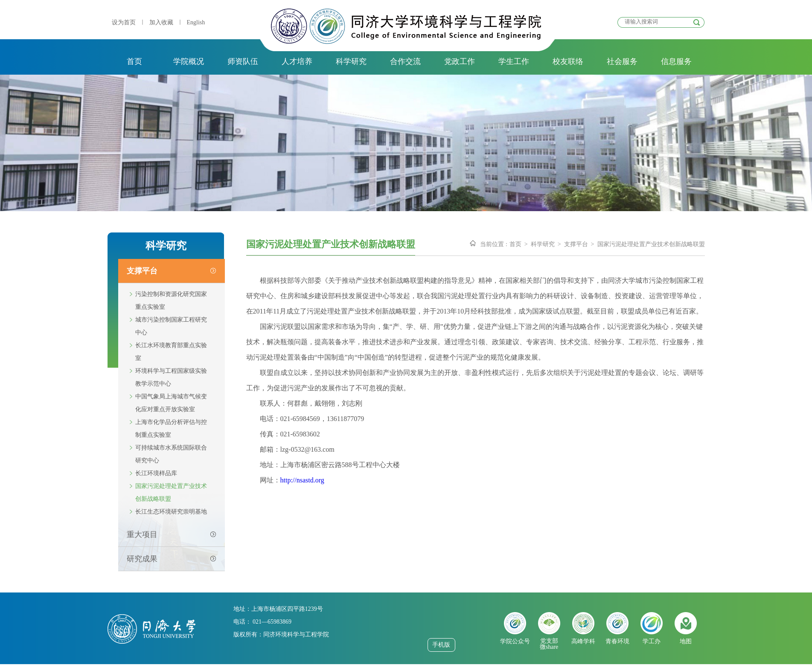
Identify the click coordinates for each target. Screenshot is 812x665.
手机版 (441, 645)
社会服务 (622, 61)
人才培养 (297, 61)
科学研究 (351, 61)
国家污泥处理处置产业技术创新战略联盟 (171, 492)
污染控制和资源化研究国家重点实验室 (171, 301)
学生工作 (514, 61)
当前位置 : (493, 244)
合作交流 (405, 61)
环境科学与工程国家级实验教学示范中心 (171, 377)
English (196, 22)
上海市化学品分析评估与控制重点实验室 (171, 428)
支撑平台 (576, 244)
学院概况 (189, 61)
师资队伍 (243, 61)
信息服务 (676, 61)
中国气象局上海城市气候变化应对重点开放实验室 (171, 403)
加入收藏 (161, 22)
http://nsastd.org (302, 480)
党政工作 (460, 61)
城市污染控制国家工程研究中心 (171, 326)
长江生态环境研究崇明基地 (171, 512)
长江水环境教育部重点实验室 (171, 352)
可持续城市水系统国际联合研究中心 (171, 454)
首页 (134, 61)
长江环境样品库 (156, 473)
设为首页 (124, 22)
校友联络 (568, 61)
